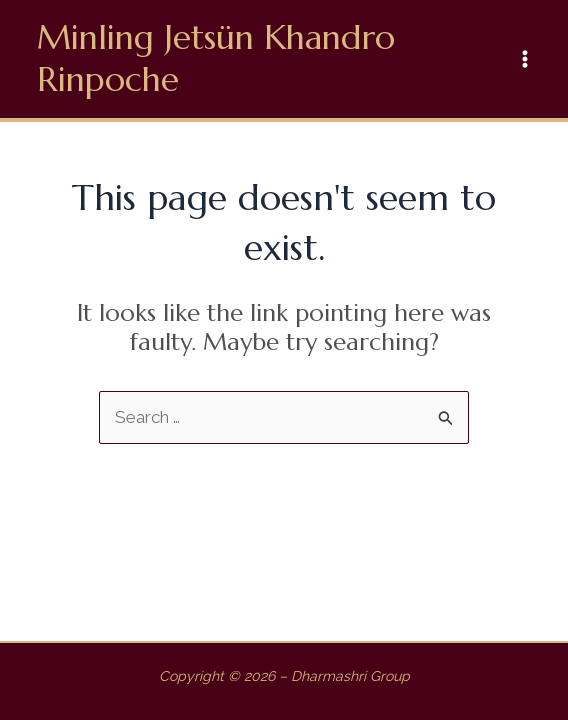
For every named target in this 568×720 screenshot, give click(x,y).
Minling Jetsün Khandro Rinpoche (216, 58)
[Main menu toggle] (526, 59)
